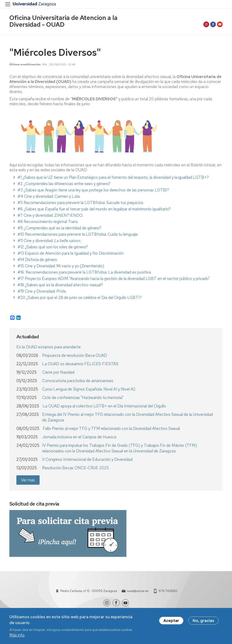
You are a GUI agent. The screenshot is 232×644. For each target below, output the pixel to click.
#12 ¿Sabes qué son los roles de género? (53, 247)
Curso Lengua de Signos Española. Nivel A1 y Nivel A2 (89, 389)
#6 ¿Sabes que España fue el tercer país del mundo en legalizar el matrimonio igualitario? (94, 209)
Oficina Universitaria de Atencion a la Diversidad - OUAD (63, 21)
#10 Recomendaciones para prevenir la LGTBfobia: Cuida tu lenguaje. (78, 234)
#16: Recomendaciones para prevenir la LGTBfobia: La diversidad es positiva (84, 272)
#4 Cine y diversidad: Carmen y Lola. (49, 196)
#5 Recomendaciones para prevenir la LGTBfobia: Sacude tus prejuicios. (81, 203)
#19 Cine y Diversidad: (42, 291)
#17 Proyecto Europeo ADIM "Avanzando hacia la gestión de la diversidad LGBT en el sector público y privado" (114, 279)
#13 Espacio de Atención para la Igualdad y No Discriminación (71, 253)
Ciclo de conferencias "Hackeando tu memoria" (83, 398)
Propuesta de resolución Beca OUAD (75, 355)
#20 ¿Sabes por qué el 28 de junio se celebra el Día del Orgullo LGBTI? (80, 298)
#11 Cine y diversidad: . (49, 241)
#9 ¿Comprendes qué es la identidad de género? (59, 228)
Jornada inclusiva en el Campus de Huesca (79, 437)
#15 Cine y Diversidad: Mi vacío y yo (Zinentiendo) (61, 266)
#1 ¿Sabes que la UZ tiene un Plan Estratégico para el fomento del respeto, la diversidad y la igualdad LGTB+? (113, 177)
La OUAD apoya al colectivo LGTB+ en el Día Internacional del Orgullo (104, 406)
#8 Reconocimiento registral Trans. (48, 222)
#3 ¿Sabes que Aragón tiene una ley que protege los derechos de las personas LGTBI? (93, 190)
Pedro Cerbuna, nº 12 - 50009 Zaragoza (89, 591)
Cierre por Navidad (58, 372)
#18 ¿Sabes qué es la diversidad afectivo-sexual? (60, 285)
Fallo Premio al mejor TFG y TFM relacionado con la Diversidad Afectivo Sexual (111, 428)
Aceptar (171, 621)
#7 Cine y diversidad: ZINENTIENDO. (51, 215)
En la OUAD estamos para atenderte (49, 347)
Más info (17, 636)
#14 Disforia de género (37, 260)
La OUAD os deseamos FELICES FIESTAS (80, 364)
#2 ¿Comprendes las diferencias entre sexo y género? (64, 184)
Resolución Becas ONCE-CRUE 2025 (75, 468)
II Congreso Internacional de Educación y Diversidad (87, 459)
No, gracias (203, 621)
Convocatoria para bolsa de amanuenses (78, 381)
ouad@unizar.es (138, 591)
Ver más (28, 480)
